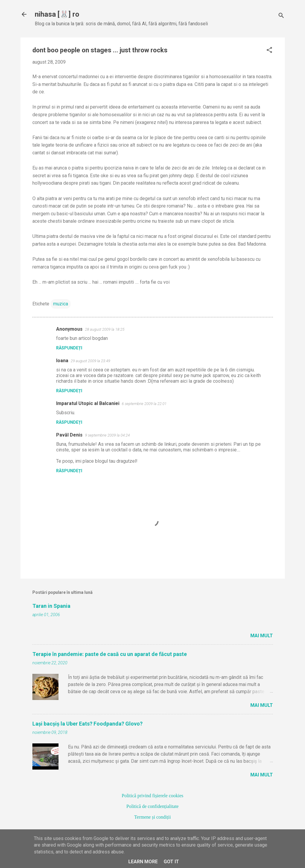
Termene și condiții (152, 817)
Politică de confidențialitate (153, 806)
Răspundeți (69, 348)
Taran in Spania (51, 606)
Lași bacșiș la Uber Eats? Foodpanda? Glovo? (87, 724)
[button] (269, 51)
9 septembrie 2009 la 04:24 (107, 435)
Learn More (143, 862)
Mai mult (262, 636)
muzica (61, 304)
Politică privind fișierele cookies (153, 796)
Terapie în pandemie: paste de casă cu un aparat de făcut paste (110, 654)
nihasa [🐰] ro (57, 14)
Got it (171, 862)
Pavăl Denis (69, 435)
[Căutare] (281, 16)
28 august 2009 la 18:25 (105, 329)
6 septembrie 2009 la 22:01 (144, 404)
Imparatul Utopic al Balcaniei (88, 403)
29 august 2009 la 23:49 (90, 361)
